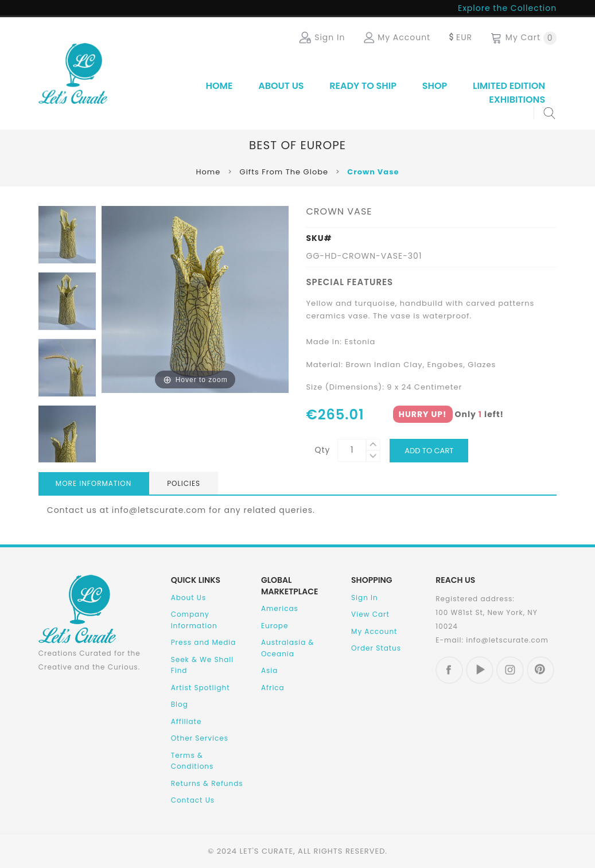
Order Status (376, 648)
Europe (275, 626)
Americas (280, 608)
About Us (281, 86)
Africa (273, 688)
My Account (374, 631)
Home (219, 86)
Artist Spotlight (201, 688)
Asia (269, 670)
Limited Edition (509, 86)
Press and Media (204, 642)
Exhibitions (517, 100)
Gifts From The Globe (284, 172)
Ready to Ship (363, 86)
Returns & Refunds (207, 783)
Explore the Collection (507, 8)
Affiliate (186, 721)
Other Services (200, 738)
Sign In (365, 598)
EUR (460, 37)
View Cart (370, 614)
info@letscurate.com (507, 640)
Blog (180, 704)
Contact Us (193, 800)
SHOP (435, 86)
